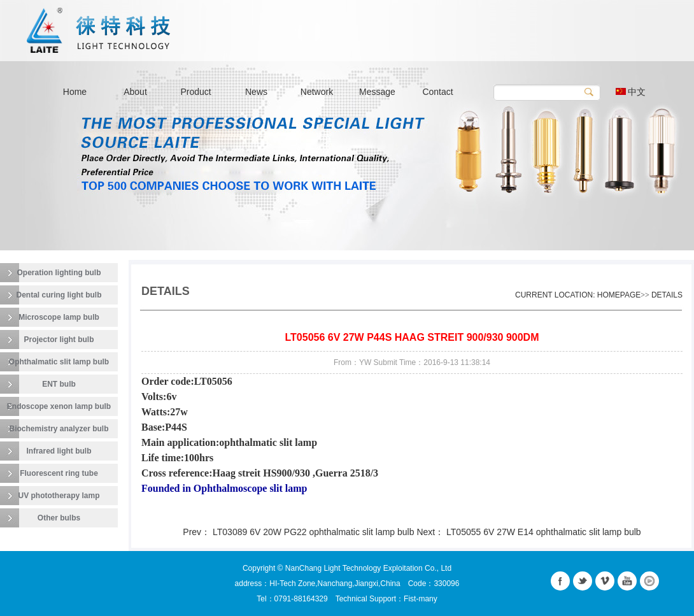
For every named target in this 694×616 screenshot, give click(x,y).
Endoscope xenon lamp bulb (59, 406)
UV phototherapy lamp (59, 496)
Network (317, 92)
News (256, 92)
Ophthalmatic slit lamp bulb (59, 362)
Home (75, 92)
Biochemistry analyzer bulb (59, 429)
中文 (631, 92)
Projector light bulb (59, 340)
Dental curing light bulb (59, 295)
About (135, 92)
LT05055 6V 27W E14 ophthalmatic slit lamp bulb (544, 532)
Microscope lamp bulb (59, 317)
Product (195, 92)
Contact (437, 92)
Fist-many (421, 599)
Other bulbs (59, 518)
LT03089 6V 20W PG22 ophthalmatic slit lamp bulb (315, 532)
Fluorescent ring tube (59, 473)
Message (377, 92)
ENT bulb (59, 384)
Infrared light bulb (59, 451)
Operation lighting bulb (59, 273)
